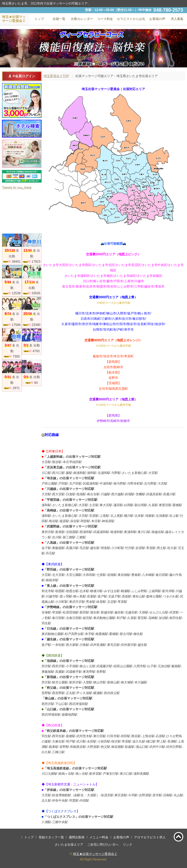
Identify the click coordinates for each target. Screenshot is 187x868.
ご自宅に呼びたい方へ (103, 845)
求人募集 (177, 19)
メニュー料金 (99, 837)
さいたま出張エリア (69, 845)
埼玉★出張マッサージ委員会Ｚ (95, 854)
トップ (29, 837)
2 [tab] (93, 64)
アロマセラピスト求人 (150, 837)
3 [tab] (99, 64)
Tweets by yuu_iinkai (17, 187)
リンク (128, 845)
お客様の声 (121, 837)
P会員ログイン (22, 76)
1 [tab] (87, 64)
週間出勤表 (77, 837)
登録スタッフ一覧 (51, 837)
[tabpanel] (93, 48)
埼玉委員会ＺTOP (56, 76)
